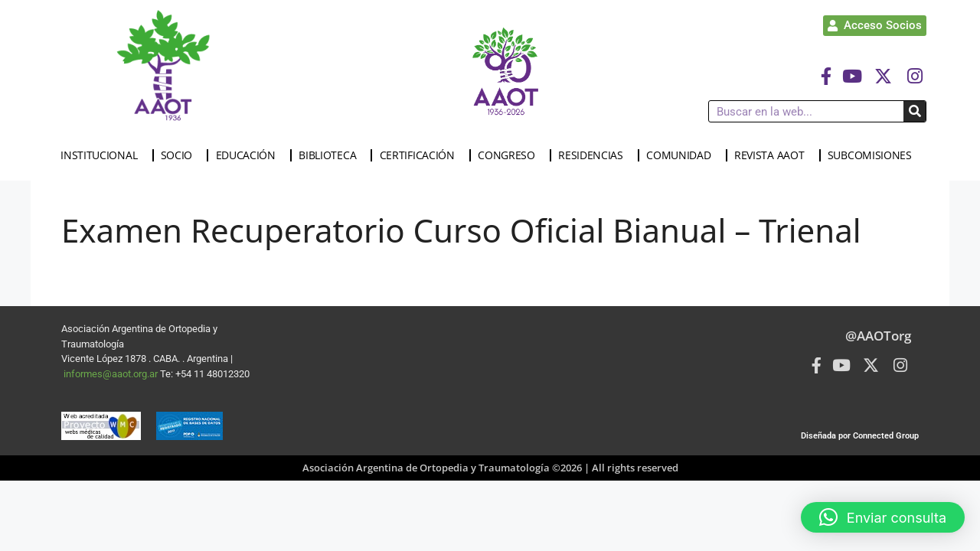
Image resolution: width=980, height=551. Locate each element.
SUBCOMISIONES (874, 155)
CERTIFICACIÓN (421, 155)
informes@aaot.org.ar (112, 374)
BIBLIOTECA (331, 155)
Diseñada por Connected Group (860, 436)
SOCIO (181, 155)
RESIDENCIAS (595, 155)
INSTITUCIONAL (103, 155)
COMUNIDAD (682, 155)
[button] (883, 517)
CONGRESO (510, 155)
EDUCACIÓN (250, 155)
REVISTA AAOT (773, 155)
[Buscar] (915, 111)
